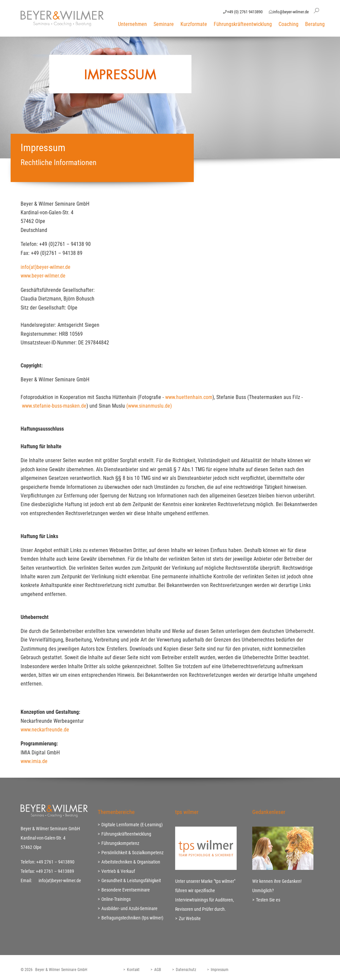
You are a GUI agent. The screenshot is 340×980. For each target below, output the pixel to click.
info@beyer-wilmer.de (291, 12)
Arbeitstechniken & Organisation (131, 862)
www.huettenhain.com (189, 397)
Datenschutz (186, 970)
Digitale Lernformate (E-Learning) (132, 825)
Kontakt (133, 970)
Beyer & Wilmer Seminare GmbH (61, 970)
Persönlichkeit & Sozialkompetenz (132, 853)
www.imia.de (34, 761)
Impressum (220, 970)
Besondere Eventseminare (126, 890)
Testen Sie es (268, 900)
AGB (158, 970)
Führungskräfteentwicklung (243, 24)
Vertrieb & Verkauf (118, 871)
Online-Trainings (116, 899)
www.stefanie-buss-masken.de (54, 406)
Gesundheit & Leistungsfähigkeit (131, 881)
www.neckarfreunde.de (45, 730)
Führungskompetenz (120, 843)
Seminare (164, 24)
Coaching (288, 24)
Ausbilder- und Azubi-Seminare (129, 908)
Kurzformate (194, 24)
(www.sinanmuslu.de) (150, 406)
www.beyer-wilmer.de (43, 276)
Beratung (315, 24)
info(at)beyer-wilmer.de (46, 267)
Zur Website (190, 918)
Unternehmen (132, 24)
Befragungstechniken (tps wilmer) (132, 918)
